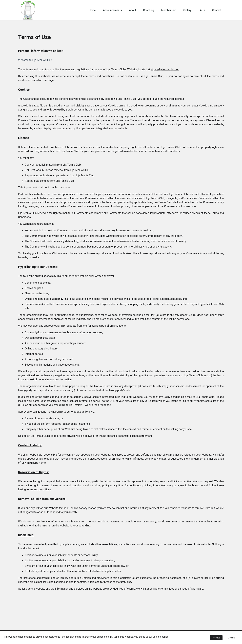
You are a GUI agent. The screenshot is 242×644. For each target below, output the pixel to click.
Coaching (149, 10)
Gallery (187, 10)
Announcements (112, 10)
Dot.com (30, 338)
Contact (217, 10)
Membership (169, 10)
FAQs (202, 10)
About (133, 10)
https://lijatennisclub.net (165, 70)
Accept (216, 638)
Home (92, 10)
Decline (232, 638)
